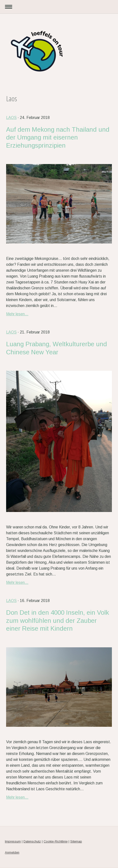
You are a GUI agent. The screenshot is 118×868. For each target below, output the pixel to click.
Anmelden (12, 852)
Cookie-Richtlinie (56, 841)
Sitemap (76, 841)
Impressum (13, 841)
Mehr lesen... (17, 314)
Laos (11, 118)
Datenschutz (32, 841)
